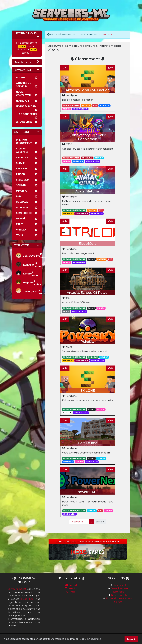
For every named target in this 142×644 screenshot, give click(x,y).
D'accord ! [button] (131, 639)
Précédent (77, 522)
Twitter (71, 592)
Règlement (120, 585)
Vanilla (21, 230)
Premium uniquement (24, 141)
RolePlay (22, 202)
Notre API (22, 101)
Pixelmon (22, 208)
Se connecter (27, 114)
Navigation (23, 70)
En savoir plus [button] (94, 639)
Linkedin (71, 588)
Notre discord (26, 106)
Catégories (23, 132)
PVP (18, 196)
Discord (71, 585)
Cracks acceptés (22, 150)
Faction (21, 169)
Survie (20, 163)
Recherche (23, 62)
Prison (21, 174)
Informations (25, 33)
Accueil (21, 77)
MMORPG (22, 191)
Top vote (21, 245)
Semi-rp (21, 185)
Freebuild (23, 180)
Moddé (21, 219)
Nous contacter (120, 595)
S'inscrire (24, 122)
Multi (20, 224)
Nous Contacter (23, 94)
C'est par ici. (107, 34)
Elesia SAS (27, 599)
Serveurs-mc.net (17, 589)
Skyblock (23, 158)
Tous (19, 235)
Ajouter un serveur (24, 85)
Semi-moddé (24, 213)
